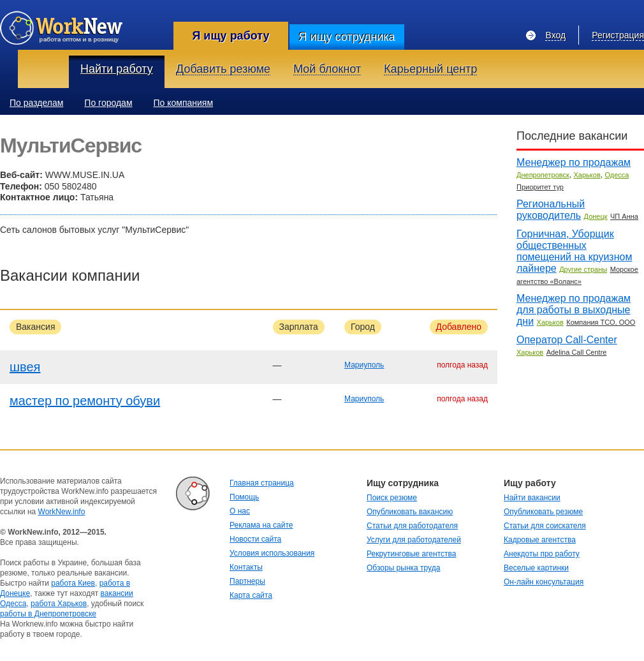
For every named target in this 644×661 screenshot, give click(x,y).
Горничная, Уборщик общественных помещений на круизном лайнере (574, 251)
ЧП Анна (624, 216)
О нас (240, 511)
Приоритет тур (540, 187)
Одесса (617, 175)
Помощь (244, 497)
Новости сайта (255, 539)
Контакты (246, 567)
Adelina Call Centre (577, 352)
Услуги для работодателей (414, 540)
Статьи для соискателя (545, 526)
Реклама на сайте (261, 525)
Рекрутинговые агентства (411, 554)
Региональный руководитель (551, 210)
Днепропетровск (543, 175)
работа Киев (73, 583)
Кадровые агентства (540, 540)
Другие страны (583, 269)
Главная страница (262, 483)
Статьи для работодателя (412, 526)
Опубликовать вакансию (410, 512)
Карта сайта (251, 595)
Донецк (596, 216)
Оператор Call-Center (567, 340)
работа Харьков (59, 604)
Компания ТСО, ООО (601, 322)
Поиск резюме (392, 498)
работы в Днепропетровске (48, 614)
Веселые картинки (536, 568)
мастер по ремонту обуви (85, 401)
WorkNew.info (62, 512)
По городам (108, 103)
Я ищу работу (231, 36)
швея (25, 367)
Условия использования (272, 553)
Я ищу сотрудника (347, 37)
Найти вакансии (532, 498)
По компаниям (184, 103)
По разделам (36, 103)
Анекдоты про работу (542, 554)
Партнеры (247, 581)
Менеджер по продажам (574, 162)
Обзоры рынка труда (403, 568)
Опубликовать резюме (543, 512)
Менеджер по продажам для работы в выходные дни (574, 310)
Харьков (587, 175)
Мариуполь (364, 365)
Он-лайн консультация (544, 582)
